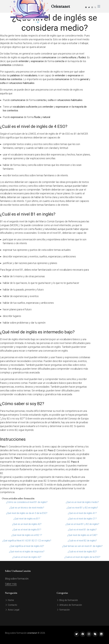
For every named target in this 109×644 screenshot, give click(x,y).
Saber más (11, 584)
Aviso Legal (12, 610)
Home (9, 600)
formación (63, 610)
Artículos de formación (69, 605)
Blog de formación (67, 600)
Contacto (11, 605)
